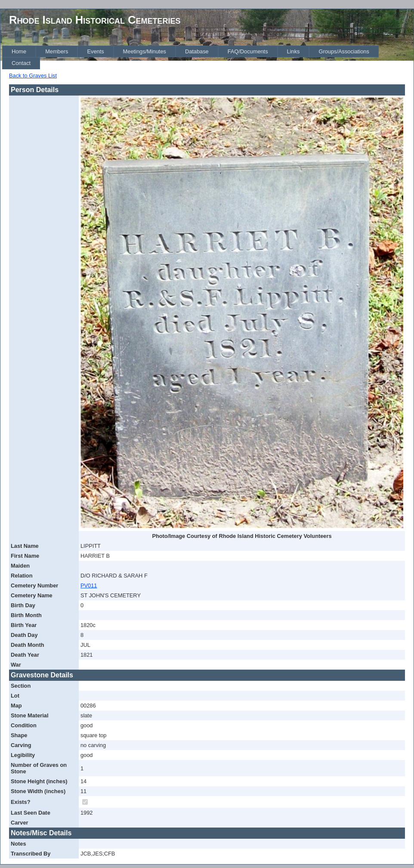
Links (294, 51)
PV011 (89, 585)
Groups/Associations (344, 51)
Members (57, 51)
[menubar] (208, 57)
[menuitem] (19, 51)
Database (197, 51)
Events (95, 51)
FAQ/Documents (248, 51)
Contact (21, 63)
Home (19, 51)
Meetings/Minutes (145, 51)
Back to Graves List (33, 76)
